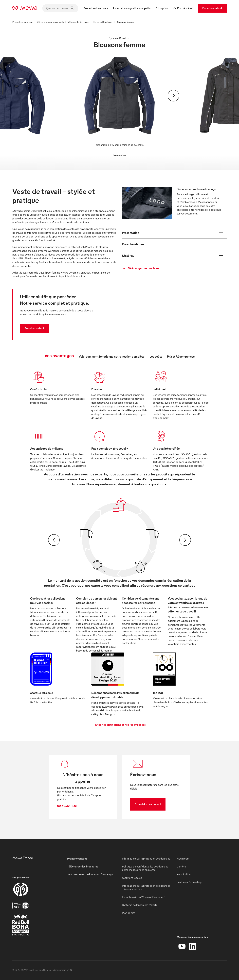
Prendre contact (212, 8)
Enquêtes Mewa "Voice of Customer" (143, 897)
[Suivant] (173, 96)
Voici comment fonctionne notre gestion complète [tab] (112, 356)
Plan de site (129, 913)
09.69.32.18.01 (67, 806)
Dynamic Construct (103, 22)
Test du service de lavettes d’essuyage (90, 874)
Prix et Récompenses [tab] (181, 356)
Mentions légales (132, 878)
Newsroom (183, 859)
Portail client (184, 874)
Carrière (181, 866)
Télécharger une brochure (139, 268)
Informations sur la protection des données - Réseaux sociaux (146, 887)
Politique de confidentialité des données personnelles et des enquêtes (145, 868)
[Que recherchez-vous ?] (60, 8)
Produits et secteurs (23, 22)
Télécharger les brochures (83, 866)
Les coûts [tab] (156, 356)
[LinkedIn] (193, 946)
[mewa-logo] (25, 8)
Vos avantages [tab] (59, 355)
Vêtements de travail (78, 22)
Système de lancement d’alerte (140, 905)
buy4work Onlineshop (189, 882)
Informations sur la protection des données (146, 859)
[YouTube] (182, 946)
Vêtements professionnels (50, 22)
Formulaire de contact (148, 804)
